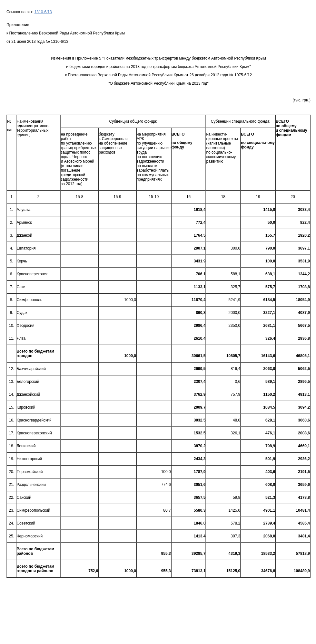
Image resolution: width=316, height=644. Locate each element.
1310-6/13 (43, 12)
